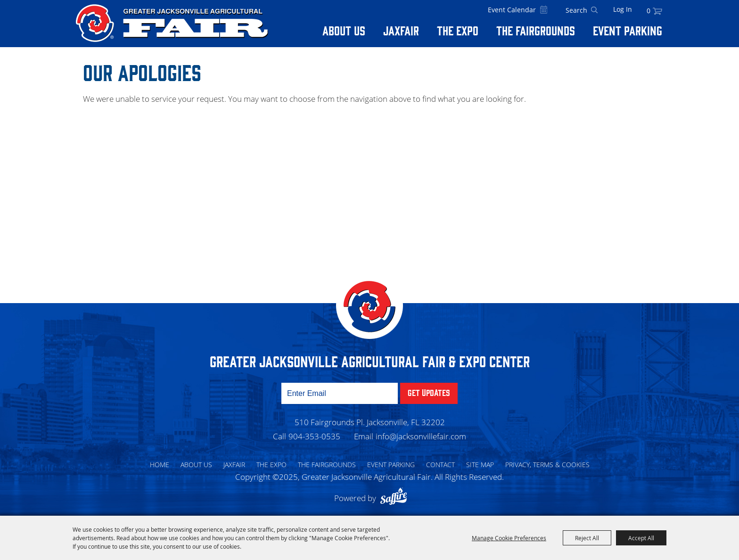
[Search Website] (576, 10)
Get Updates (429, 392)
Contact (440, 465)
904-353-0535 (314, 436)
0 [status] (649, 11)
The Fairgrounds (536, 30)
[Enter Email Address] (340, 393)
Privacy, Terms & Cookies (547, 465)
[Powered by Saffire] (396, 498)
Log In (623, 9)
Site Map (480, 465)
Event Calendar (512, 10)
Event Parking (628, 30)
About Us (344, 30)
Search (594, 10)
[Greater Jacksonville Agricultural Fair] (172, 23)
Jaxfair (401, 30)
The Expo (458, 30)
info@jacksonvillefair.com (421, 436)
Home (160, 465)
